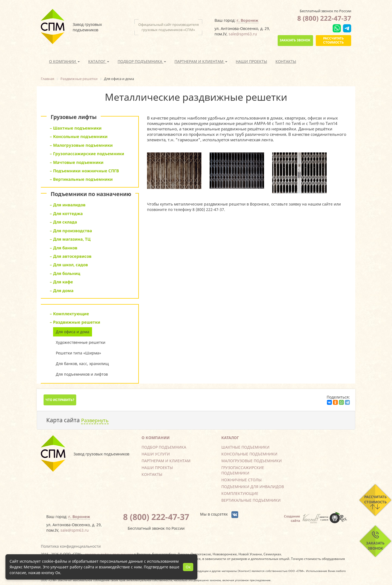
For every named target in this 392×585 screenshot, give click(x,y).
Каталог (230, 438)
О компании (156, 438)
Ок (188, 567)
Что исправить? (60, 400)
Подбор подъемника (164, 447)
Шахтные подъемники (245, 447)
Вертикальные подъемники (251, 500)
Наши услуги (156, 454)
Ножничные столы (241, 480)
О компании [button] (64, 61)
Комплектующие (240, 493)
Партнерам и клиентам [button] (201, 61)
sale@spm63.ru (243, 34)
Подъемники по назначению (91, 194)
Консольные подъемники (249, 454)
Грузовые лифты (74, 117)
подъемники (123, 554)
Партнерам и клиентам (166, 461)
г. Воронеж (247, 20)
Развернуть (95, 420)
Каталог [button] (99, 61)
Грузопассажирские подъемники (243, 470)
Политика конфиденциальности (71, 546)
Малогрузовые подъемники (252, 461)
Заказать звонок (295, 40)
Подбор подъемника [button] (142, 61)
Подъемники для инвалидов (253, 487)
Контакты (286, 61)
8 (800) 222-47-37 (324, 18)
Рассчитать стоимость (333, 40)
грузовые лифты (98, 554)
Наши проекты (251, 61)
